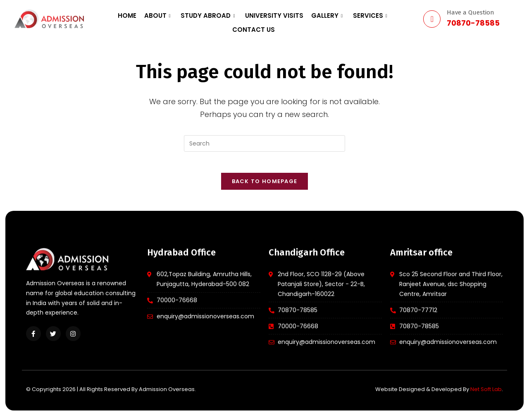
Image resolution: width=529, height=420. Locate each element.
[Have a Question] (432, 19)
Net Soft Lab (486, 393)
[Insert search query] (264, 143)
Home (113, 19)
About (139, 19)
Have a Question (471, 12)
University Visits (249, 19)
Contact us (382, 19)
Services (337, 19)
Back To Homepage (265, 185)
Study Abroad (186, 19)
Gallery (298, 19)
